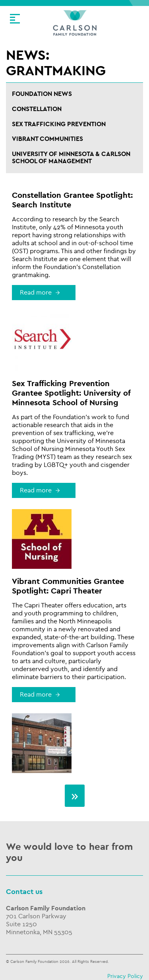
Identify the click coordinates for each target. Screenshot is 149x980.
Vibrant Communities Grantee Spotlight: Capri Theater (68, 586)
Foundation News (42, 94)
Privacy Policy (125, 976)
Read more (36, 293)
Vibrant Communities (47, 139)
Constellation (37, 109)
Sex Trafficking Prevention (59, 124)
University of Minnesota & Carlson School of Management (71, 158)
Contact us (24, 892)
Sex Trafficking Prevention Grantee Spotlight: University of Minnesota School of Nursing (71, 393)
